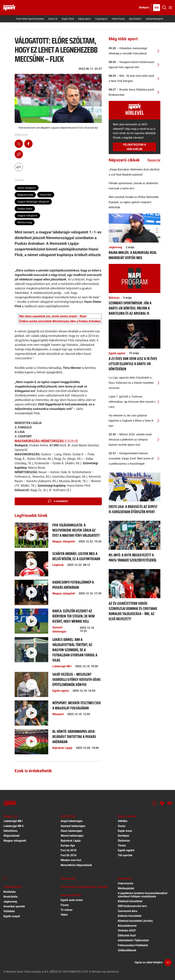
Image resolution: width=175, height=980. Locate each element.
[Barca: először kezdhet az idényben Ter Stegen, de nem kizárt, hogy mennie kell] (31, 621)
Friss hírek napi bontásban (30, 19)
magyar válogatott (27, 216)
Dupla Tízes (68, 19)
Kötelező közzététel (130, 901)
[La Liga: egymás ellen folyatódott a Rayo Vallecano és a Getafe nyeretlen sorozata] (135, 383)
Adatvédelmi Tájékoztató (133, 940)
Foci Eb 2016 (69, 855)
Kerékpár (124, 836)
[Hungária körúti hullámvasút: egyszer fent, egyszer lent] (135, 65)
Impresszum (126, 883)
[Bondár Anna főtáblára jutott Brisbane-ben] (135, 92)
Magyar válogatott (64, 541)
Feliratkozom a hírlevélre (135, 147)
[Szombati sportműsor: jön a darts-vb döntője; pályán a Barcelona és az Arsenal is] (135, 278)
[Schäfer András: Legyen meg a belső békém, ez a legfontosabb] (31, 564)
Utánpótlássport (155, 19)
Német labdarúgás (72, 836)
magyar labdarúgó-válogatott (33, 202)
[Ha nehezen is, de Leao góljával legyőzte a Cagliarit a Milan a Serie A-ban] (135, 421)
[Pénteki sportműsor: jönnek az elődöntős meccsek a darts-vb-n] (135, 186)
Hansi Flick (46, 195)
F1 (5, 879)
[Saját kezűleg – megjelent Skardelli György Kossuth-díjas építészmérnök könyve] (31, 684)
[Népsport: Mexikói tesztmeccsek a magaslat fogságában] (31, 713)
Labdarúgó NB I (62, 666)
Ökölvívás (124, 841)
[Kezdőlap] (9, 8)
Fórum (65, 905)
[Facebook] (162, 803)
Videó (64, 915)
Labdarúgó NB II (14, 826)
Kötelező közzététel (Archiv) (135, 921)
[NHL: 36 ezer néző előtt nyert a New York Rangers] (135, 78)
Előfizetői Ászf (127, 936)
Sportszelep (68, 879)
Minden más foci (71, 860)
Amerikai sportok (14, 906)
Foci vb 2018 (68, 850)
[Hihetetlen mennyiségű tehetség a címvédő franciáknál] (135, 51)
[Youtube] (169, 803)
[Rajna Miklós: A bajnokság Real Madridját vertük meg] (135, 228)
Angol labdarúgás (72, 821)
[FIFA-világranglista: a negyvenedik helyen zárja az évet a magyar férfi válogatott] (31, 535)
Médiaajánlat (126, 888)
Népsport (58, 714)
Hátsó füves (118, 19)
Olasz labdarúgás (71, 831)
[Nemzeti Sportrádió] (157, 8)
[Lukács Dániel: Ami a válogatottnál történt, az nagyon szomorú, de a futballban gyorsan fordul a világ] (31, 649)
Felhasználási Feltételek (133, 945)
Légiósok (58, 565)
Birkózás (114, 298)
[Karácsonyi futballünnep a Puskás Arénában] (31, 592)
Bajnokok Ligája (62, 748)
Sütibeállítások (127, 950)
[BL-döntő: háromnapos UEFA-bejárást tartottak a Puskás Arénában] (31, 741)
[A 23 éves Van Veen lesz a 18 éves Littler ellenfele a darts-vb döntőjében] (135, 334)
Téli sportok (125, 855)
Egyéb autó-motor (72, 900)
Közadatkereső (127, 926)
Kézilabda (10, 892)
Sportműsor (135, 19)
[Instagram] (154, 803)
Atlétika (123, 821)
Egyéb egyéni (61, 691)
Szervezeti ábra (128, 911)
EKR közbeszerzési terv (132, 906)
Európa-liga (68, 845)
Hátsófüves (11, 831)
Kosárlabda (11, 897)
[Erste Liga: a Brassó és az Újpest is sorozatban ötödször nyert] (135, 487)
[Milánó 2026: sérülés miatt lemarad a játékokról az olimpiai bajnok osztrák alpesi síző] (135, 440)
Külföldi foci (68, 816)
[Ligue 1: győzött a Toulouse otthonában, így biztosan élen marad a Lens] (135, 402)
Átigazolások (12, 836)
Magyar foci (11, 816)
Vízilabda (9, 911)
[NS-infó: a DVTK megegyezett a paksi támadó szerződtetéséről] (135, 535)
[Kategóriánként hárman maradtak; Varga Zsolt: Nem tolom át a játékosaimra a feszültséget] (135, 459)
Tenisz (122, 845)
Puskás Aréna (25, 209)
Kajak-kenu (125, 831)
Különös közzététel (130, 916)
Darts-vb (53, 19)
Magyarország (25, 195)
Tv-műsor (67, 910)
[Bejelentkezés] (144, 8)
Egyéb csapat (12, 916)
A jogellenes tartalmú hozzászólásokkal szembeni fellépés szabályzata (143, 895)
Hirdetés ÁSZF (127, 931)
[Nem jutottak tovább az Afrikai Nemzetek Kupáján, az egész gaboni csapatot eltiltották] (135, 202)
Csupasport (101, 19)
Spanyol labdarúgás (59, 629)
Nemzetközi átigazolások (76, 865)
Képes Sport (84, 19)
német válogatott (27, 188)
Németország (25, 222)
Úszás (122, 826)
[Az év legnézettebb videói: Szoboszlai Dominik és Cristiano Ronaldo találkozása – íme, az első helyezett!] (135, 583)
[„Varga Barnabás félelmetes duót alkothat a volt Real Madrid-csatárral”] (135, 172)
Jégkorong (115, 247)
